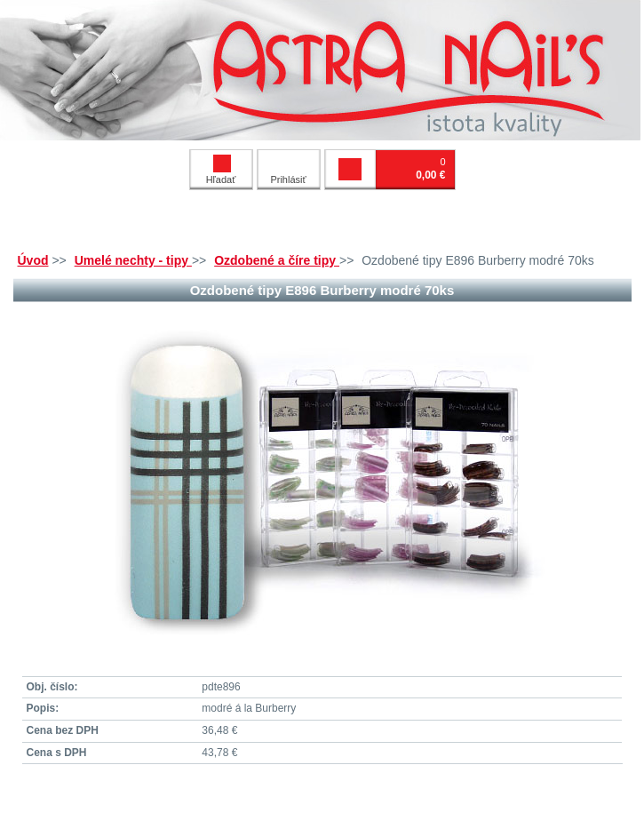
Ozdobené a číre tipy (277, 260)
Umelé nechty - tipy (133, 260)
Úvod (33, 260)
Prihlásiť (288, 179)
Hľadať (221, 170)
